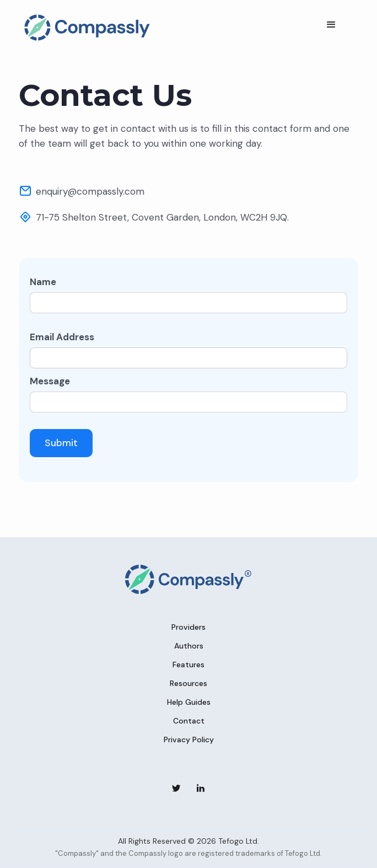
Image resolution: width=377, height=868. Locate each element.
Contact (189, 721)
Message (50, 381)
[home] (84, 28)
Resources (188, 683)
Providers (188, 627)
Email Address (62, 337)
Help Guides (189, 702)
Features (188, 665)
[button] (331, 25)
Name (43, 282)
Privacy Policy (189, 740)
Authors (189, 646)
